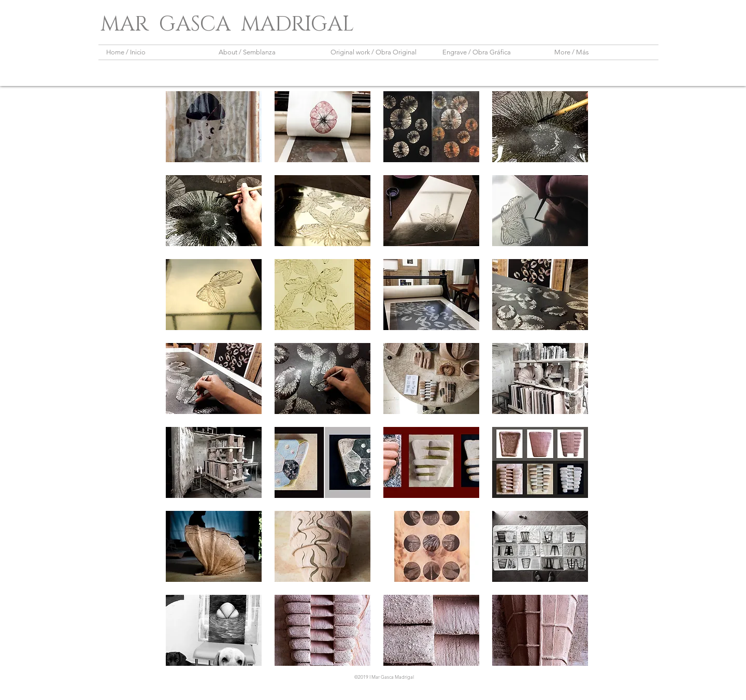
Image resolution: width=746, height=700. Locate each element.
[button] (214, 127)
